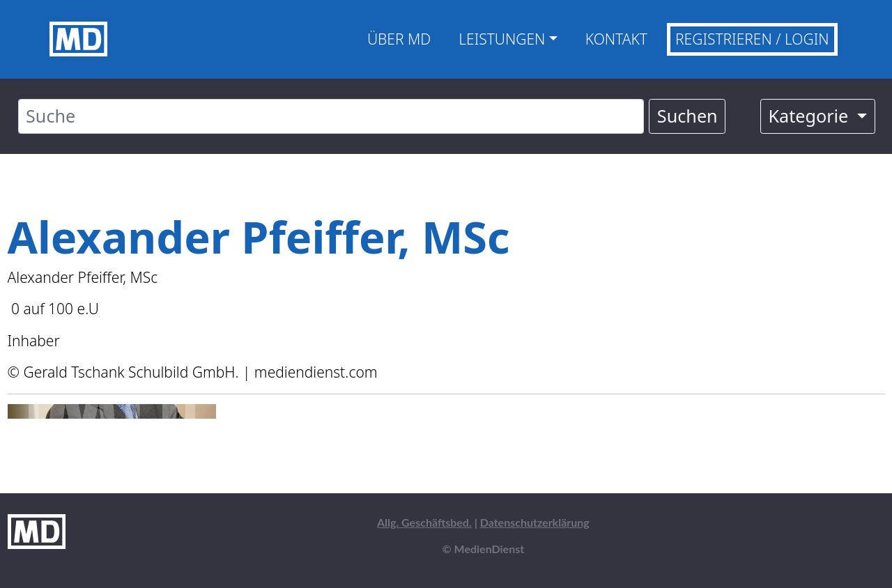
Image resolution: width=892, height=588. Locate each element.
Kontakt (616, 39)
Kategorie (810, 116)
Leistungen (502, 39)
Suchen (687, 116)
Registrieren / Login (752, 39)
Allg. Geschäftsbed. (424, 522)
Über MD (399, 39)
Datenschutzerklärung (535, 522)
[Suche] (331, 116)
